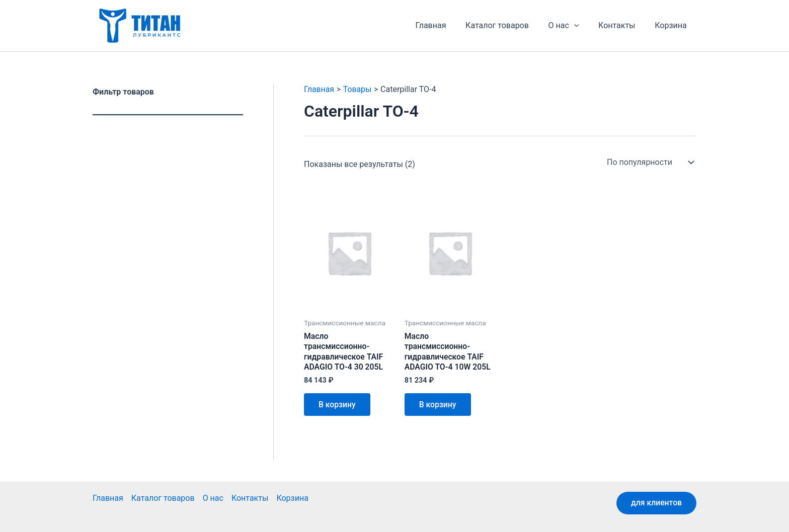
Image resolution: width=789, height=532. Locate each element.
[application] (582, 26)
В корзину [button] (338, 406)
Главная (446, 25)
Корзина (673, 25)
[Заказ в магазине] (649, 162)
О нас (572, 26)
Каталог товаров (509, 25)
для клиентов (655, 503)
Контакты (622, 25)
